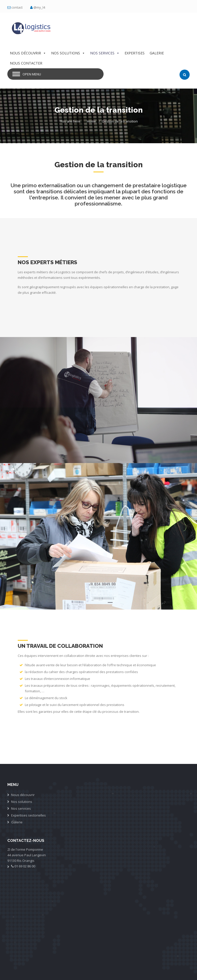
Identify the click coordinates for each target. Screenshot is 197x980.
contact (17, 7)
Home (91, 121)
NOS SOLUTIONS (68, 53)
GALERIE (157, 53)
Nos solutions (22, 802)
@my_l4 (39, 7)
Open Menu (32, 74)
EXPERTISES (135, 53)
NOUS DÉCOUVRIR (28, 53)
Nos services (21, 808)
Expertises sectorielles (28, 815)
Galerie (17, 822)
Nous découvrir (23, 795)
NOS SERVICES (105, 53)
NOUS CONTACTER (26, 63)
